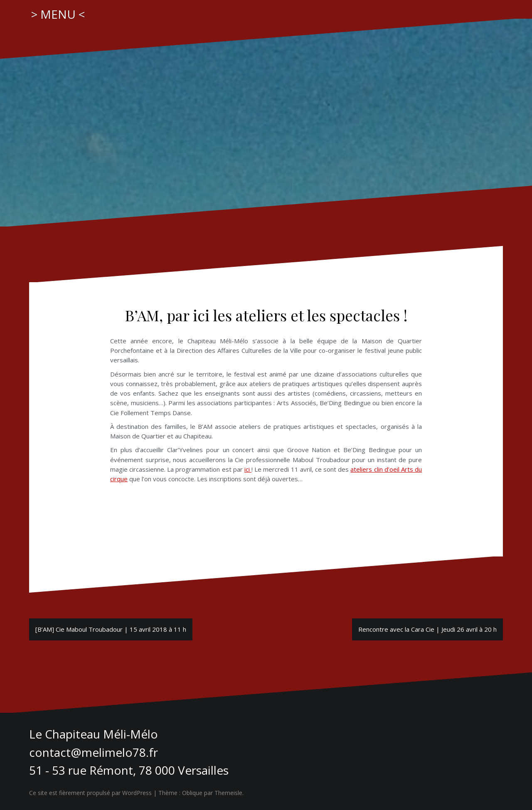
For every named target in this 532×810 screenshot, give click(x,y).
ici (248, 469)
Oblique (192, 793)
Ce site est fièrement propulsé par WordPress (90, 793)
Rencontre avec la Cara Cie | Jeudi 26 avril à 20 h (427, 629)
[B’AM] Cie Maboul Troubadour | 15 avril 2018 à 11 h (111, 629)
